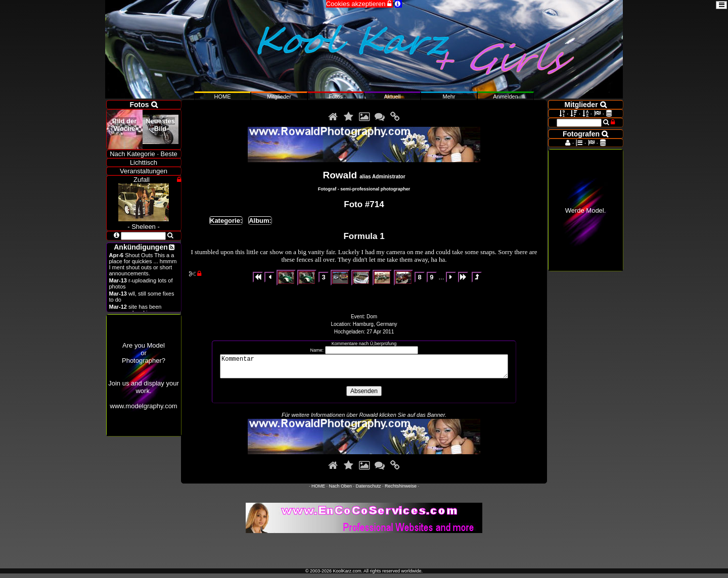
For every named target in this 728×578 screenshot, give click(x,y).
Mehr (449, 97)
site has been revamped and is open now (143, 310)
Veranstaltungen (144, 171)
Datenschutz (369, 491)
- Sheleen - (144, 223)
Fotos (336, 97)
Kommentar (364, 369)
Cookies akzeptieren (359, 4)
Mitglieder (279, 97)
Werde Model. (586, 210)
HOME (318, 491)
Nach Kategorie (132, 154)
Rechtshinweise (401, 491)
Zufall (142, 180)
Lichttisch (144, 162)
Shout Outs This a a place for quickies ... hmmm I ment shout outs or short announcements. (143, 264)
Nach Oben (340, 491)
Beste (169, 154)
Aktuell (392, 97)
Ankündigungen (141, 247)
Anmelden (506, 97)
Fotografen (585, 134)
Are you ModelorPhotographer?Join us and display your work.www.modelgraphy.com (143, 376)
